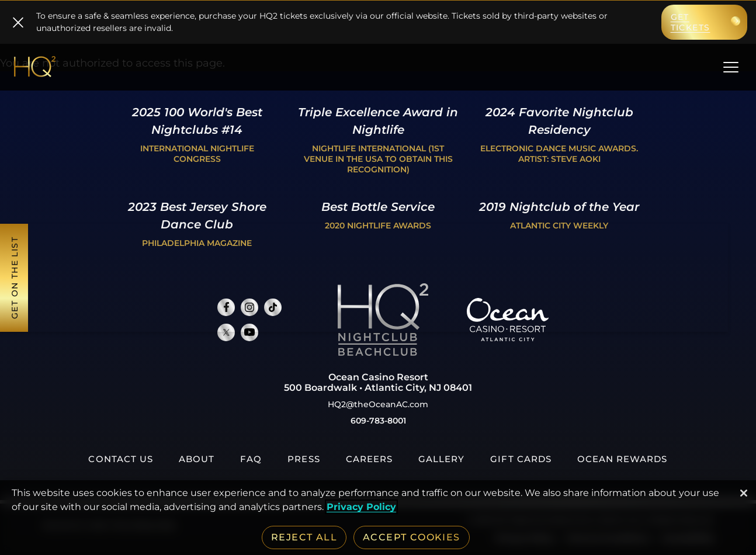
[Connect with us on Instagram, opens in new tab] (249, 307)
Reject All (304, 537)
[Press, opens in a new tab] (304, 459)
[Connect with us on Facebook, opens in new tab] (226, 307)
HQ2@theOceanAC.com (378, 404)
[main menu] (731, 70)
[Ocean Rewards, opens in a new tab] (623, 459)
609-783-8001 (378, 421)
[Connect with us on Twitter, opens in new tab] (226, 332)
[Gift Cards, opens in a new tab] (521, 459)
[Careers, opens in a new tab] (369, 459)
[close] (18, 22)
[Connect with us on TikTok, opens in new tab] (273, 307)
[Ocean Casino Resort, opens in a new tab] (508, 338)
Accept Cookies (412, 537)
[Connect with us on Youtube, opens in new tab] (249, 332)
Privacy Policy (361, 507)
